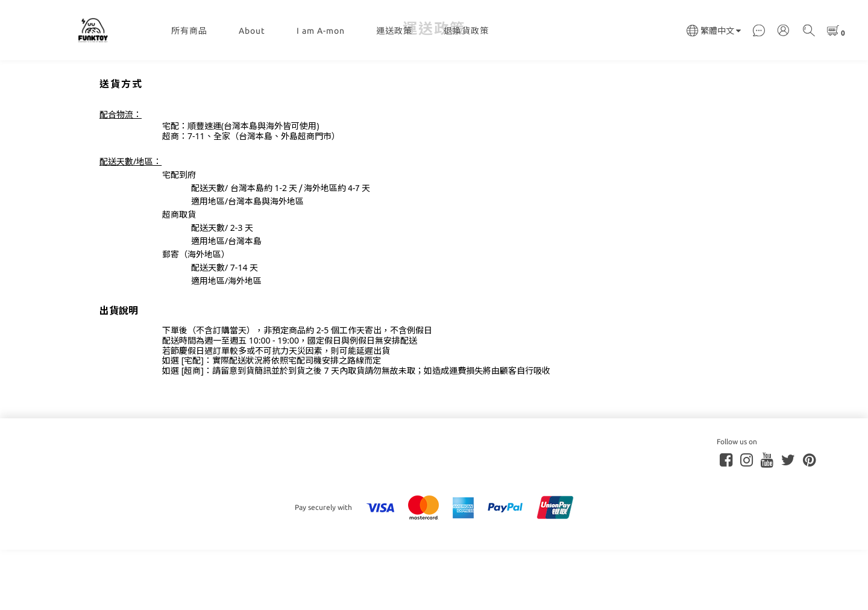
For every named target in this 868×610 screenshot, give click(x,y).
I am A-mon (321, 31)
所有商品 (189, 31)
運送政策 (394, 31)
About (252, 31)
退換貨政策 (466, 31)
